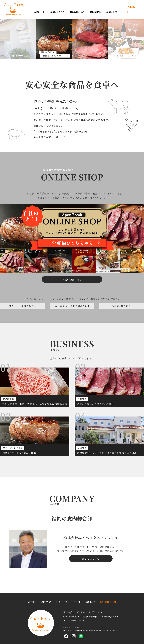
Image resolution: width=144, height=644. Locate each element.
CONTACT (113, 12)
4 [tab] (78, 61)
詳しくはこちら (91, 579)
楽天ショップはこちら (22, 309)
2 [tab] (70, 61)
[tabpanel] (72, 39)
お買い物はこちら (72, 324)
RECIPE (95, 12)
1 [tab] (66, 61)
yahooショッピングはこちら (72, 309)
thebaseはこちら (122, 309)
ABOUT (39, 12)
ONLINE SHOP (131, 9)
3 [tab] (74, 61)
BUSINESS (77, 12)
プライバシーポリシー (72, 628)
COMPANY (57, 12)
